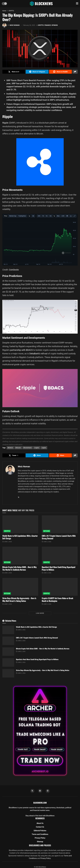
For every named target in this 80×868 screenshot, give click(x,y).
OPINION (55, 25)
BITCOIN (47, 532)
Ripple (5, 123)
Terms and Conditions (40, 836)
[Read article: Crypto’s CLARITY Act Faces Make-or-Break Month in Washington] (60, 588)
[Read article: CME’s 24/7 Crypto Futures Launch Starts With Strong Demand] (60, 526)
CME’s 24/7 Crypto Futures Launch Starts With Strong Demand (59, 538)
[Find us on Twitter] (32, 792)
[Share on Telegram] (37, 72)
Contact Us (40, 828)
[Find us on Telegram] (40, 792)
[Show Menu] (77, 4)
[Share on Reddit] (60, 72)
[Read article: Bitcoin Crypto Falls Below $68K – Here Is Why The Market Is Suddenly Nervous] (20, 557)
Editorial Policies (40, 832)
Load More (40, 614)
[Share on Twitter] (14, 72)
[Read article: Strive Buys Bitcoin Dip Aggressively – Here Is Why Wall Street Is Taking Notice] (20, 588)
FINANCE (48, 25)
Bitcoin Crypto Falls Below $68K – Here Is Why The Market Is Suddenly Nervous (19, 569)
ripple (44, 448)
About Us (40, 825)
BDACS (10, 448)
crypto (37, 448)
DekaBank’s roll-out (38, 354)
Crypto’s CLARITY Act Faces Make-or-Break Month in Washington (57, 601)
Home (4, 11)
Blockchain (28, 448)
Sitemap (40, 843)
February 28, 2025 (29, 25)
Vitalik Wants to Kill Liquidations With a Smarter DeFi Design (20, 538)
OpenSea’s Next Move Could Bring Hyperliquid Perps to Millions (59, 569)
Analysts (6, 285)
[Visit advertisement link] (40, 732)
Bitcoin (18, 448)
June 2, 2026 (7, 543)
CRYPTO (11, 11)
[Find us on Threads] (48, 792)
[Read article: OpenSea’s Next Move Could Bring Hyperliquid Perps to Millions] (60, 557)
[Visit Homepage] (42, 4)
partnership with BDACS (21, 350)
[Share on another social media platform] (75, 72)
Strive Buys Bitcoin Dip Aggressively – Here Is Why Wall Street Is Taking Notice (19, 601)
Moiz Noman (15, 25)
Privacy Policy (40, 839)
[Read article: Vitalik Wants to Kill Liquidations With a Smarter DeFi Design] (20, 526)
